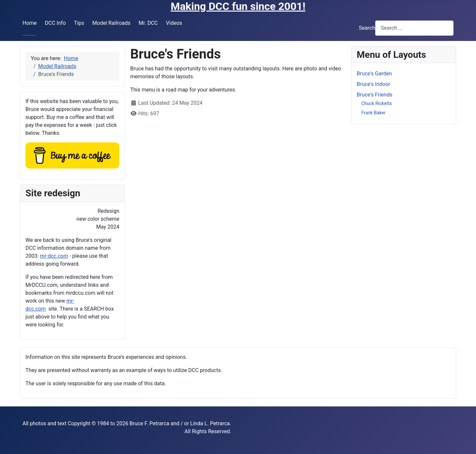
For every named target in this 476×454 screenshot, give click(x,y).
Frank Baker (373, 113)
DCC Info (55, 23)
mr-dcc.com (54, 256)
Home (30, 23)
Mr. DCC (148, 23)
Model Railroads (111, 23)
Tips (79, 23)
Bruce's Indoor (373, 84)
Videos (174, 23)
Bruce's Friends (375, 95)
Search (367, 28)
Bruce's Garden (374, 74)
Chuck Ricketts (377, 103)
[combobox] (414, 28)
